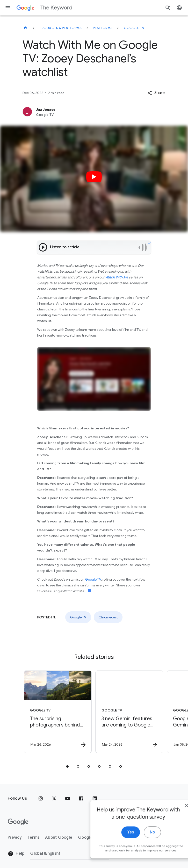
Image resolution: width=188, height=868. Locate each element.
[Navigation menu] (8, 8)
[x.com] (54, 798)
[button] (156, 93)
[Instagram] (41, 798)
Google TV (134, 28)
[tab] (67, 766)
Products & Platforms (60, 28)
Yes (117, 836)
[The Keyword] (25, 28)
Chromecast (108, 617)
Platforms (103, 28)
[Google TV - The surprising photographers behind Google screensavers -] (58, 712)
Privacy (15, 837)
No (139, 836)
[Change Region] (69, 853)
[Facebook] (81, 798)
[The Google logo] (18, 822)
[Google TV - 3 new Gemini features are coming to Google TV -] (129, 712)
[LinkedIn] (95, 798)
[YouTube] (68, 798)
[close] (173, 810)
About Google (59, 837)
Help (16, 854)
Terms (33, 837)
